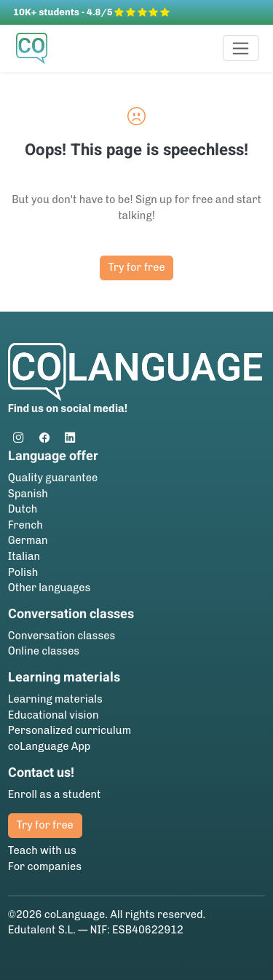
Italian (24, 556)
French (25, 525)
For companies (45, 866)
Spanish (28, 494)
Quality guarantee (53, 478)
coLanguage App (50, 746)
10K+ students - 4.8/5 (91, 12)
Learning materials (55, 699)
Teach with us (42, 850)
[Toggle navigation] (241, 48)
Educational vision (54, 715)
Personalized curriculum (70, 730)
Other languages (50, 588)
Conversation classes (62, 636)
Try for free (136, 267)
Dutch (23, 509)
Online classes (44, 651)
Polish (23, 572)
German (28, 540)
